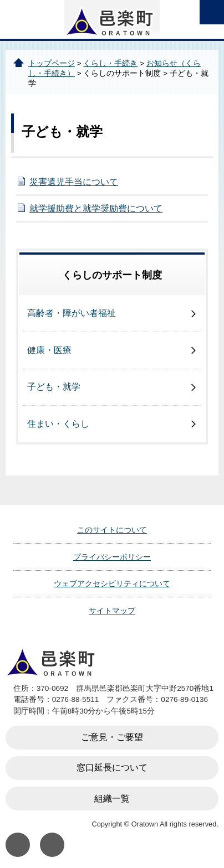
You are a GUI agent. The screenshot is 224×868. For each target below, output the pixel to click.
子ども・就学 (54, 387)
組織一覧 (112, 799)
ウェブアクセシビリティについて (112, 583)
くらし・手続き (110, 63)
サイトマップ (112, 611)
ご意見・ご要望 (112, 737)
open (212, 12)
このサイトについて (112, 530)
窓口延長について (112, 768)
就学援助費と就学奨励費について (96, 208)
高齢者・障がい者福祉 (72, 313)
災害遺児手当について (74, 182)
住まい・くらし (58, 424)
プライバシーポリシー (112, 557)
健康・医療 (49, 350)
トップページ (52, 63)
